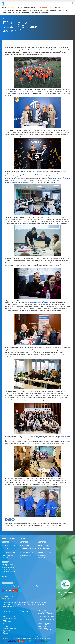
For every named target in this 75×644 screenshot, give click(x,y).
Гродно (24, 542)
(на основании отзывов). (8, 596)
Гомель (42, 542)
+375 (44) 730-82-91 (27, 545)
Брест (5, 562)
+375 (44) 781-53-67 (45, 545)
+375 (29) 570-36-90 (9, 565)
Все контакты (7, 612)
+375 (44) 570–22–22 (9, 545)
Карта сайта (26, 612)
